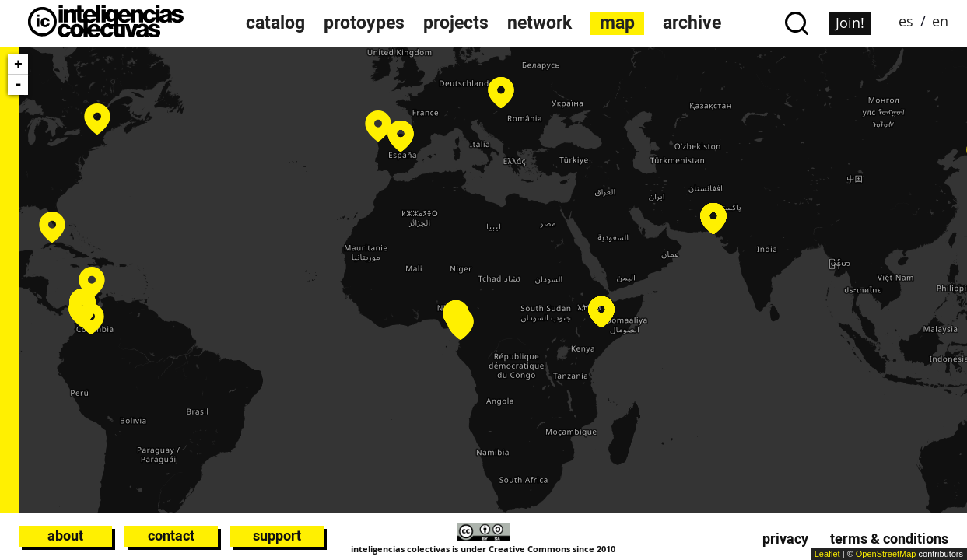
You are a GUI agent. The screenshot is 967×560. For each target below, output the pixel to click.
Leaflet (827, 554)
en (940, 21)
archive (692, 23)
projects (456, 23)
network (540, 23)
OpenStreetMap (886, 554)
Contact (171, 535)
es (906, 21)
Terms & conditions (889, 539)
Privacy (785, 539)
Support (277, 535)
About (65, 535)
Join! (850, 23)
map (617, 23)
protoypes (364, 23)
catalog (275, 23)
